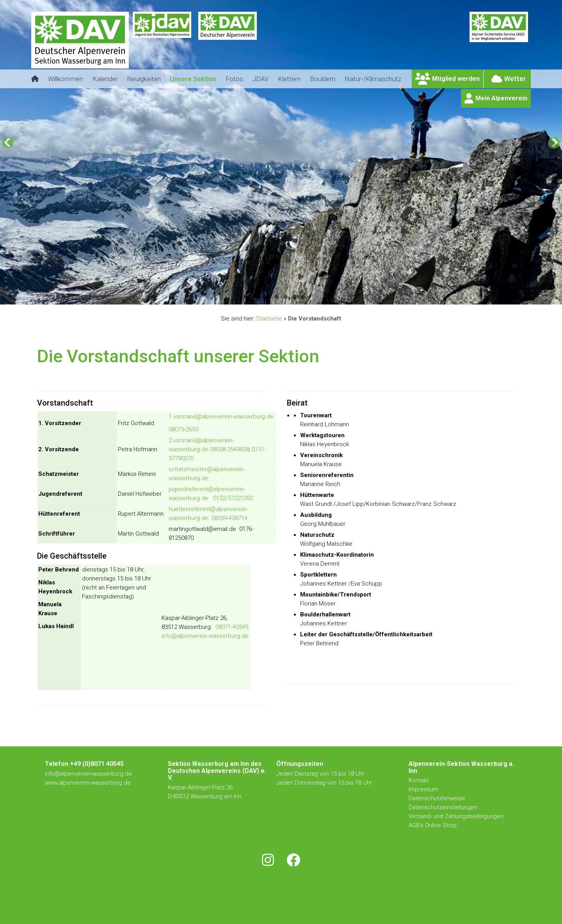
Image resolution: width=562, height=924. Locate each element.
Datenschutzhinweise (437, 798)
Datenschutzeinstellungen (443, 807)
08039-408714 (229, 518)
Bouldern (323, 79)
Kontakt (419, 780)
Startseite (269, 319)
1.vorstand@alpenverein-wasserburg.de (221, 417)
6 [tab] (303, 297)
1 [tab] (259, 297)
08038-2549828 (229, 449)
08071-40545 (232, 627)
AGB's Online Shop (433, 825)
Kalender (105, 79)
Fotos (234, 79)
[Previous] (8, 142)
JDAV (261, 79)
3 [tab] (277, 297)
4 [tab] (285, 297)
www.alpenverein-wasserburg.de (88, 783)
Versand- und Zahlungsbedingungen (456, 816)
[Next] (554, 142)
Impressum (423, 789)
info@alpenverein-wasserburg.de (205, 636)
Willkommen (66, 79)
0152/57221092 (233, 498)
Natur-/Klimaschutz (373, 79)
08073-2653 (183, 429)
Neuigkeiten (144, 79)
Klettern (289, 79)
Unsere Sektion (193, 79)
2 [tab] (268, 297)
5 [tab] (294, 297)
